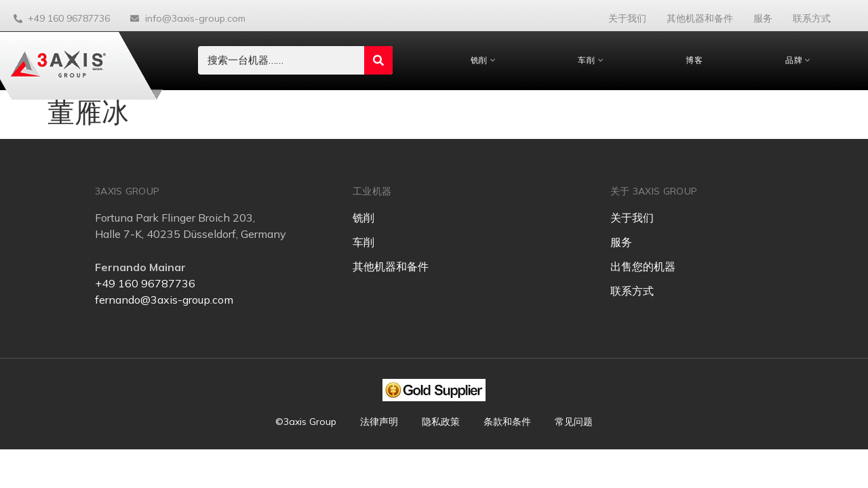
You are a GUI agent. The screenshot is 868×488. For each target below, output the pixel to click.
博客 (694, 60)
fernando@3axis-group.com (164, 300)
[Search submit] (378, 60)
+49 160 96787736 (145, 283)
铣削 (483, 60)
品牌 (798, 60)
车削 (590, 60)
